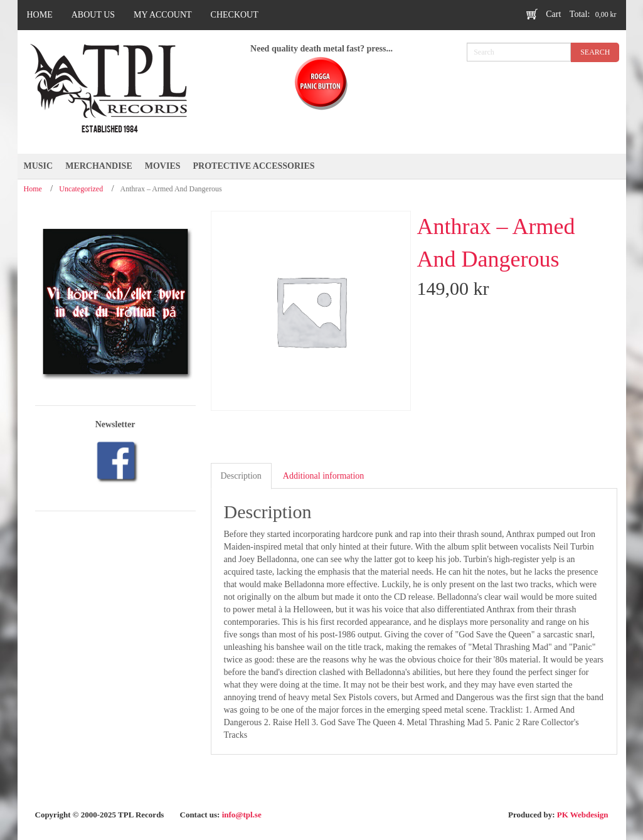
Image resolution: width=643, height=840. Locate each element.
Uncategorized (81, 189)
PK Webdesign (583, 815)
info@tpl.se (242, 815)
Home (33, 189)
